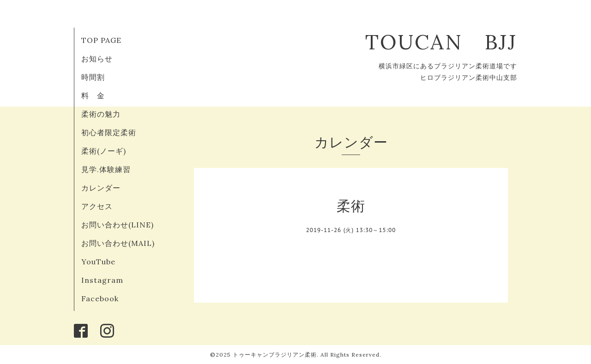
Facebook (100, 298)
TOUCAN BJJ (452, 42)
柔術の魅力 (101, 114)
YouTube (98, 262)
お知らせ (97, 59)
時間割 (93, 77)
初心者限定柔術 (109, 132)
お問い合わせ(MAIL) (118, 243)
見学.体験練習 (106, 169)
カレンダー (101, 188)
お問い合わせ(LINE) (118, 225)
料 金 (93, 95)
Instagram (102, 280)
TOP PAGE (101, 40)
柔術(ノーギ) (104, 151)
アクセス (97, 206)
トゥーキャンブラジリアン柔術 (275, 355)
